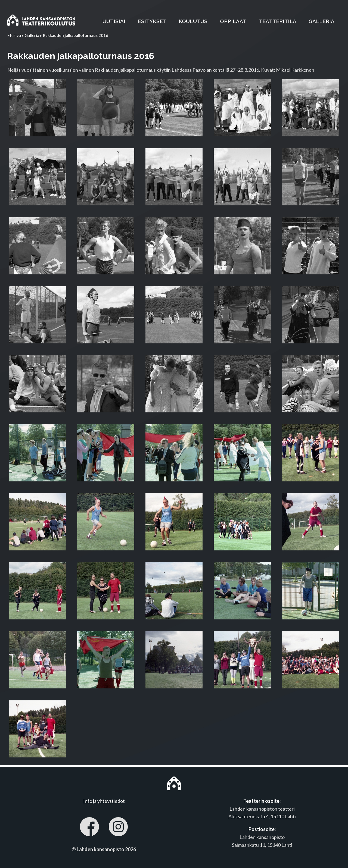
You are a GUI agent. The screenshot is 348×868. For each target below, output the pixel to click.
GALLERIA (321, 21)
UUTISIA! (114, 21)
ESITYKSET (152, 21)
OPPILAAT (233, 21)
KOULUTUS (193, 21)
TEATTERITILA (278, 21)
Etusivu (14, 35)
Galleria (32, 35)
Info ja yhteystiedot (104, 801)
